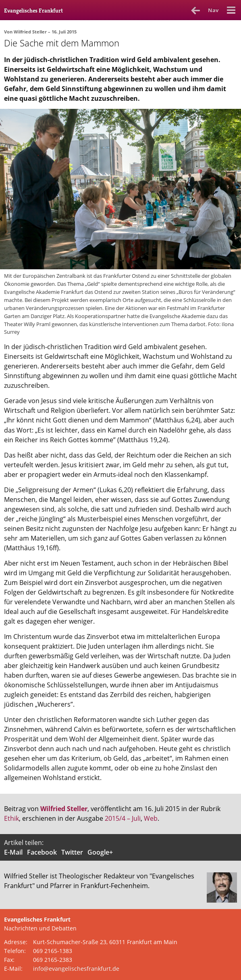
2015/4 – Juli (123, 818)
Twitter (72, 852)
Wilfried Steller (30, 32)
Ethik (11, 818)
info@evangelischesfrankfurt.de (76, 969)
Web (151, 818)
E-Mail (13, 852)
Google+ (100, 852)
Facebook (42, 852)
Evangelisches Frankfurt (33, 10)
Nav (213, 10)
